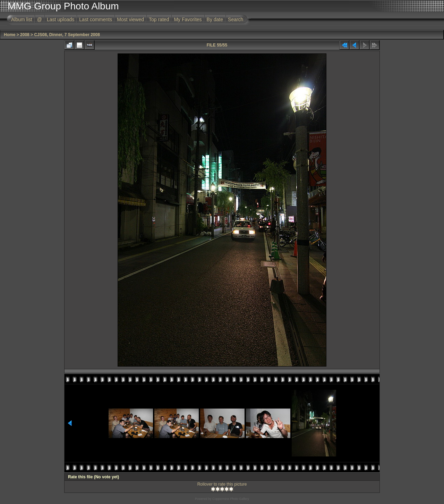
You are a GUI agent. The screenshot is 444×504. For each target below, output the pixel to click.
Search (236, 19)
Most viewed (130, 19)
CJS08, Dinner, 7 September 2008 (67, 35)
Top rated (159, 19)
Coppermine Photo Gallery (231, 499)
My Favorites (188, 19)
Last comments (96, 19)
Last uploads (61, 19)
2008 (25, 35)
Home (10, 35)
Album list (22, 19)
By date (215, 19)
